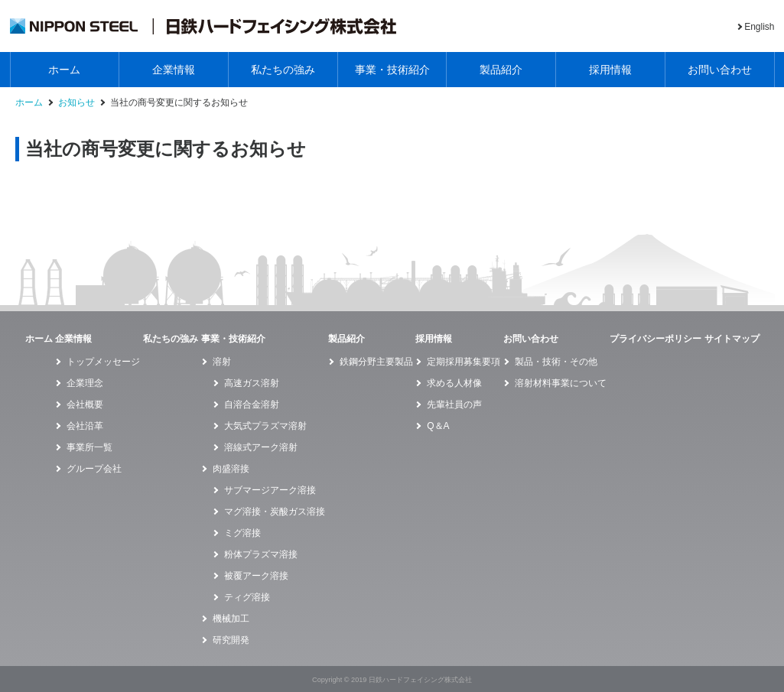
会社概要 (85, 404)
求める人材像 (454, 383)
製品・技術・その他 (556, 362)
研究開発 (231, 640)
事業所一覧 (89, 447)
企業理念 (85, 383)
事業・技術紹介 (392, 70)
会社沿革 (85, 426)
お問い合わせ (720, 70)
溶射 (222, 362)
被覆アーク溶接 (256, 576)
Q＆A (438, 426)
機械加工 (231, 619)
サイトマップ (732, 339)
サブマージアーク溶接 (270, 490)
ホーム (64, 70)
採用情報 (610, 70)
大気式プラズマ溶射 (265, 426)
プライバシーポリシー (656, 339)
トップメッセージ (103, 362)
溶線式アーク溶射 (261, 447)
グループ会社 (94, 469)
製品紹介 (501, 70)
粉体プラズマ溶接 (261, 554)
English (759, 27)
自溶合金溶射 (252, 404)
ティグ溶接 (247, 597)
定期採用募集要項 (464, 362)
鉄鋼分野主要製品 (376, 362)
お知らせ (76, 103)
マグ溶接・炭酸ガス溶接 (275, 512)
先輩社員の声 (454, 404)
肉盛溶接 (231, 469)
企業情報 (174, 70)
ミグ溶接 (242, 533)
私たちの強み (283, 70)
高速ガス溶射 (252, 383)
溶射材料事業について (561, 383)
